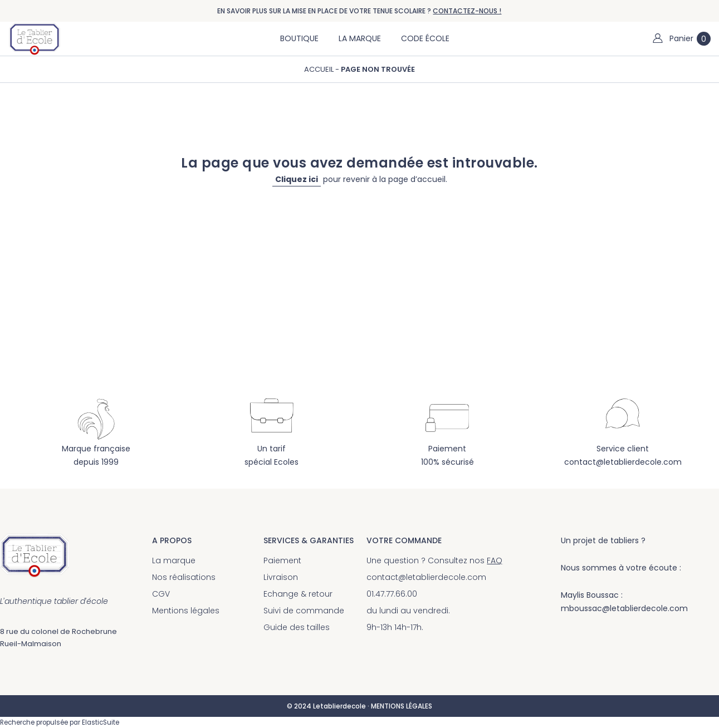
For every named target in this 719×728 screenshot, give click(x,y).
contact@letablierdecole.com (623, 462)
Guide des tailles (297, 627)
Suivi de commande (304, 611)
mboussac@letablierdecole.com (624, 608)
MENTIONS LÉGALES (402, 706)
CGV (161, 594)
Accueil (320, 69)
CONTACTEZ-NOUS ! (467, 11)
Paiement (282, 560)
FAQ (495, 560)
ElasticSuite (101, 722)
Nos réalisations (184, 577)
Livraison (281, 577)
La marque (174, 560)
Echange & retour (298, 594)
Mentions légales (186, 611)
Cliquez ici (297, 179)
